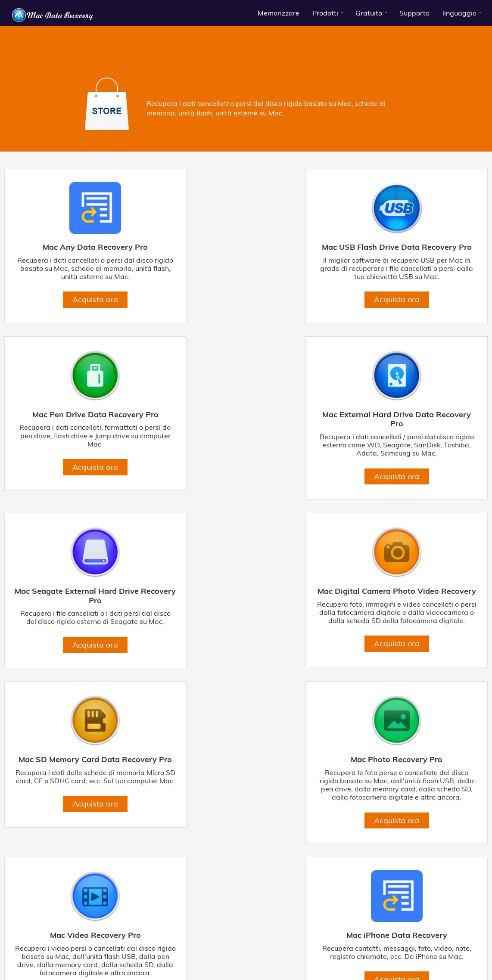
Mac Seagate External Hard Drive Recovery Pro (246, 428)
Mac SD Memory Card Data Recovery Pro (82, 613)
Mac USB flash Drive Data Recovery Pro (187, 945)
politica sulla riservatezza (174, 935)
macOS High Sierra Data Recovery (412, 952)
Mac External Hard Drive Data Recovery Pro (82, 428)
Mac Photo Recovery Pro (246, 609)
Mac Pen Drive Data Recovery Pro (410, 247)
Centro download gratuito (396, 935)
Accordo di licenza (239, 935)
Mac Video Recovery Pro (410, 609)
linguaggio (459, 13)
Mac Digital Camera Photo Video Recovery (410, 428)
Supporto (414, 13)
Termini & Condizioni (107, 935)
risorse (446, 935)
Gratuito (369, 13)
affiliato (471, 935)
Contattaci (341, 935)
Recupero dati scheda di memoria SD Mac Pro (213, 952)
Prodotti (325, 13)
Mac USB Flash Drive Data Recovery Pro (246, 252)
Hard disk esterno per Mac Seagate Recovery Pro (415, 945)
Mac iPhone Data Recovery (82, 793)
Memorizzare (279, 13)
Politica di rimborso (295, 935)
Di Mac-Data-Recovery (42, 935)
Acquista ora (82, 308)
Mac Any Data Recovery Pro (82, 247)
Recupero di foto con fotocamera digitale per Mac (75, 952)
